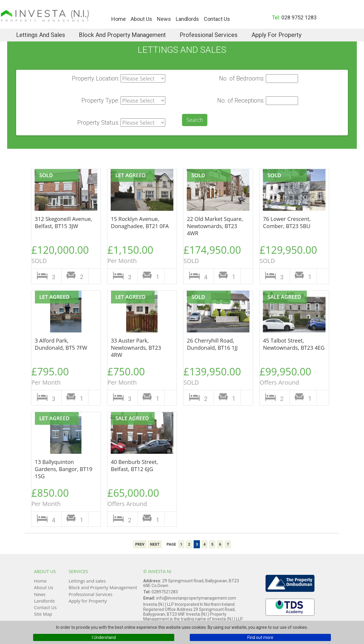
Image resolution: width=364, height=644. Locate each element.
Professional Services (209, 35)
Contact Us (217, 19)
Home (119, 19)
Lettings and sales (41, 35)
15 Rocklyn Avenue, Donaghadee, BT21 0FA (140, 222)
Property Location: (95, 78)
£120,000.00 (60, 254)
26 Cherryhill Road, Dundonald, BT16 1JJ (212, 344)
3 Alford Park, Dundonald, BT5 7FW (61, 344)
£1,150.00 (135, 254)
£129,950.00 (288, 254)
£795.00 (59, 376)
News (164, 19)
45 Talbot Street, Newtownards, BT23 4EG (294, 344)
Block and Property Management (122, 35)
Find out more (260, 637)
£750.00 (135, 376)
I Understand (104, 637)
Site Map (43, 614)
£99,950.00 (288, 376)
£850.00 (59, 497)
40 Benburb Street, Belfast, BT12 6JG (135, 465)
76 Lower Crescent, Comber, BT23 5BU (287, 222)
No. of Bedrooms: (242, 78)
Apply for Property (276, 35)
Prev (140, 544)
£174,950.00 (212, 254)
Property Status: (98, 123)
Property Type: (100, 100)
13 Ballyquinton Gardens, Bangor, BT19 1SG (64, 469)
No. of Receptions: (241, 100)
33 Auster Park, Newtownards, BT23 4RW (136, 348)
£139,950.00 (212, 376)
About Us (141, 19)
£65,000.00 (135, 497)
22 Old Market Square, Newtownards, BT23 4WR (215, 226)
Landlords (187, 19)
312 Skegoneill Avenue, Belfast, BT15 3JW (64, 222)
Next (155, 544)
